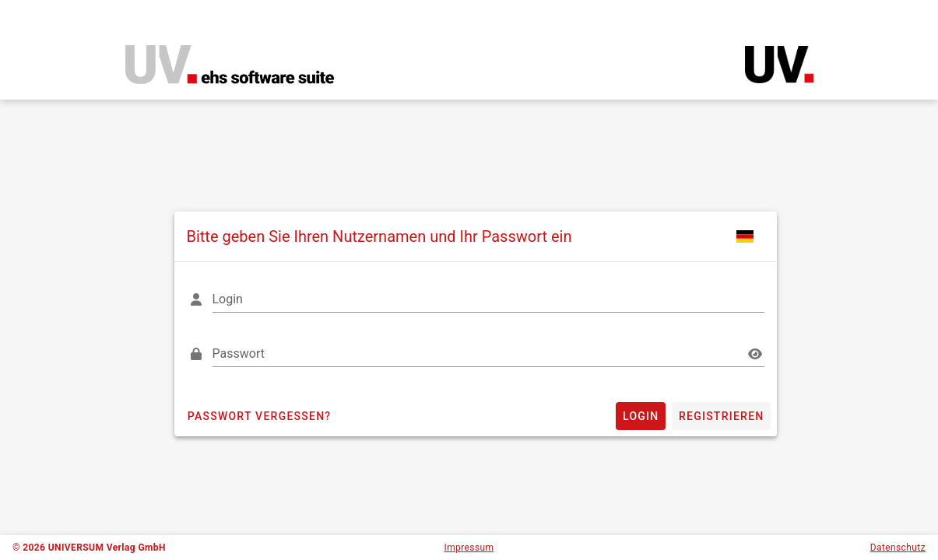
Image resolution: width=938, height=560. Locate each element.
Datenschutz (898, 548)
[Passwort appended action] (755, 354)
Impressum (469, 548)
